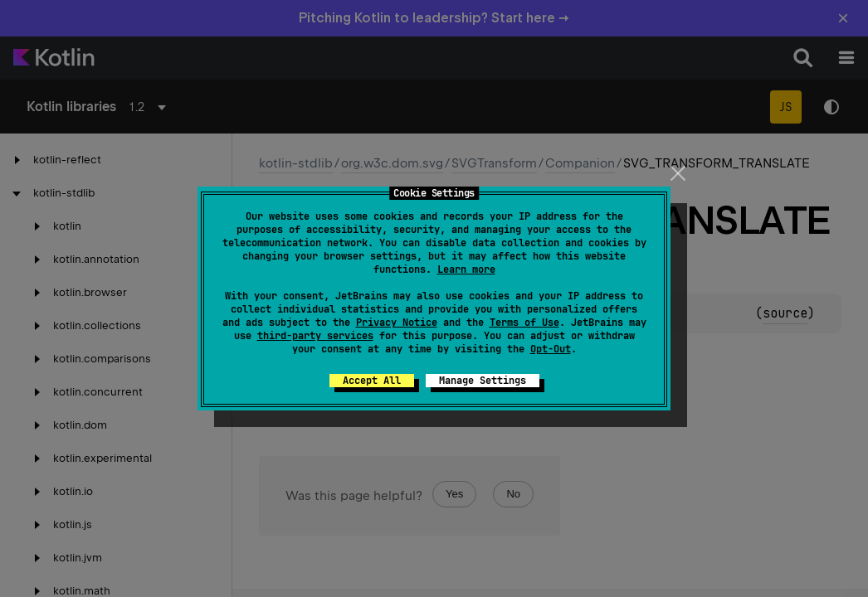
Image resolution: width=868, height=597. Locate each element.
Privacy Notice (397, 323)
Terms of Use (524, 323)
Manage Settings (483, 381)
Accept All (372, 381)
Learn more (466, 269)
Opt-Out (551, 349)
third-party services (315, 336)
